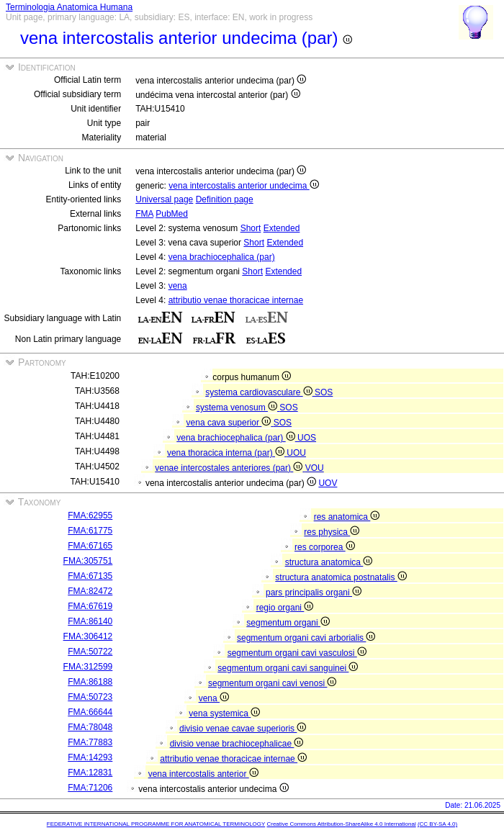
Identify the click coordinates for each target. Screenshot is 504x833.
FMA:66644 (90, 712)
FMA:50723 (90, 697)
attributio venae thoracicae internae (236, 300)
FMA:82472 (90, 591)
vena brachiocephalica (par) (222, 257)
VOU (315, 468)
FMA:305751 (88, 561)
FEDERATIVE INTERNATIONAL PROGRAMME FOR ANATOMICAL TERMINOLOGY (156, 824)
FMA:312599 (88, 667)
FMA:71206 (90, 788)
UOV (328, 483)
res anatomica (347, 517)
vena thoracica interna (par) (227, 453)
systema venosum (238, 408)
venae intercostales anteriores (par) (230, 468)
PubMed (172, 214)
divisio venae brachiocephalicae (237, 744)
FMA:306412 (88, 636)
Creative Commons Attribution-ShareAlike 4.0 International (341, 824)
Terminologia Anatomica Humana (69, 7)
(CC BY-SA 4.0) (437, 824)
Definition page (225, 199)
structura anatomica (329, 562)
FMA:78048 (90, 727)
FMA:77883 (90, 742)
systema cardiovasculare (260, 392)
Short (251, 228)
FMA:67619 (90, 606)
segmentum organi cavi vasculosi (297, 653)
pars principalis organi (314, 593)
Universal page (164, 199)
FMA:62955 (90, 515)
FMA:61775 (90, 531)
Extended (282, 228)
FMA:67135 (90, 576)
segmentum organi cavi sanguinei (288, 668)
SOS (324, 392)
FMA (144, 214)
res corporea (325, 547)
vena (178, 286)
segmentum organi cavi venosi (272, 683)
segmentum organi (288, 623)
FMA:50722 (90, 652)
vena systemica (224, 713)
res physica (332, 532)
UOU (296, 453)
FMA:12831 (90, 773)
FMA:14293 (90, 757)
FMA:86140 (90, 621)
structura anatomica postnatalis (341, 577)
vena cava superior (230, 423)
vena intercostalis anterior (203, 774)
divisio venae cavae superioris (243, 729)
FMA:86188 (90, 682)
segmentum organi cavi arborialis (306, 638)
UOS (307, 438)
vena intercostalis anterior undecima (243, 186)
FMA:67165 (90, 546)
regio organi (285, 608)
